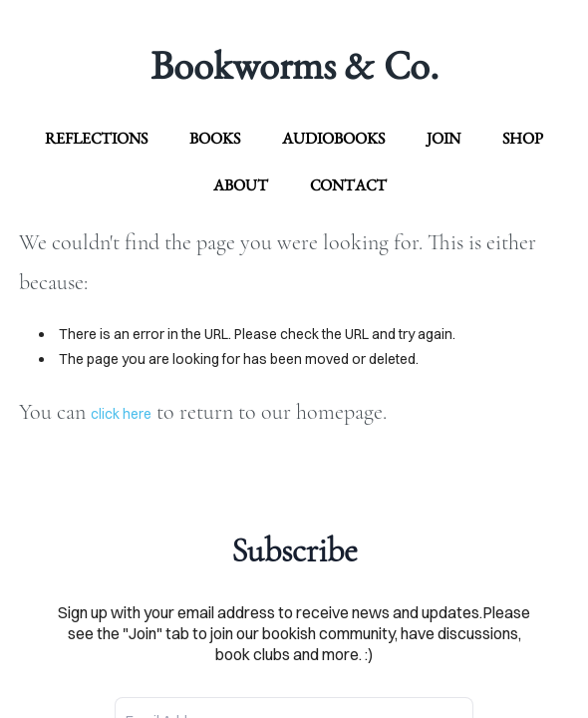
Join (443, 138)
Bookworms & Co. (294, 65)
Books (215, 138)
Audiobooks (333, 138)
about (241, 185)
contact (348, 185)
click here (121, 414)
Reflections (96, 138)
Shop (523, 138)
